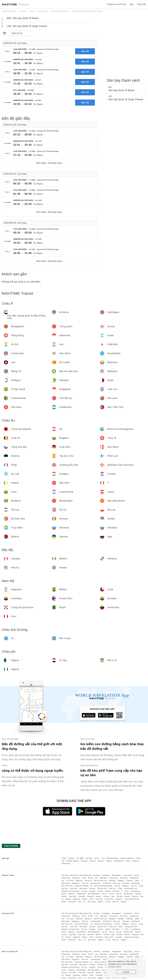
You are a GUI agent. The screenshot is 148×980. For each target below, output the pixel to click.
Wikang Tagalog (73, 861)
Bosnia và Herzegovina (103, 886)
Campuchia (114, 878)
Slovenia (82, 896)
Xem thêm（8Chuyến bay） (50, 212)
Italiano (109, 861)
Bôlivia (85, 899)
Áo (91, 886)
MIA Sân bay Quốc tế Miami (23, 18)
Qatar (137, 881)
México (127, 896)
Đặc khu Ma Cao (100, 881)
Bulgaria (126, 886)
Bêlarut (99, 896)
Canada (119, 896)
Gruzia (137, 875)
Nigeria (124, 902)
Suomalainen (119, 861)
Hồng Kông (66, 878)
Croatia (100, 891)
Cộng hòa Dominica (132, 899)
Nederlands (66, 864)
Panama (135, 896)
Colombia (99, 899)
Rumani (138, 894)
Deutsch (93, 861)
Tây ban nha (102, 888)
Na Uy (112, 894)
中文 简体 (89, 858)
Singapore (76, 883)
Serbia (64, 896)
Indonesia (76, 878)
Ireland (108, 891)
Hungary (92, 891)
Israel (84, 878)
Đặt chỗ (85, 51)
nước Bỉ (117, 886)
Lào (63, 881)
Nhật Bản (104, 878)
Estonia (92, 888)
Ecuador (119, 899)
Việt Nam (126, 883)
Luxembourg (135, 891)
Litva (127, 891)
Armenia (97, 875)
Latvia (64, 894)
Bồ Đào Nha (128, 894)
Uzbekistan (136, 883)
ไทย (103, 858)
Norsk (128, 861)
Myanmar (79, 881)
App (131, 4)
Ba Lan (119, 894)
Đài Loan (117, 883)
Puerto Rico (109, 899)
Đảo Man (116, 891)
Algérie (100, 902)
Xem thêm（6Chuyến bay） (50, 163)
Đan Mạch (83, 888)
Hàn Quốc (124, 878)
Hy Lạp (84, 891)
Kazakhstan (134, 878)
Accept (126, 972)
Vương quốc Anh (131, 888)
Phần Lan (113, 888)
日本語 (64, 858)
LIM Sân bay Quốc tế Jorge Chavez (27, 26)
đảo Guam (92, 902)
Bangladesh (117, 875)
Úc (85, 902)
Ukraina (106, 896)
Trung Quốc (128, 875)
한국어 (97, 858)
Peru (80, 902)
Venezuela (72, 902)
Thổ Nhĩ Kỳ (107, 883)
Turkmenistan (95, 883)
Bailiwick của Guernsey (70, 891)
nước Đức (74, 888)
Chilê (91, 899)
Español (101, 861)
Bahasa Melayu (113, 858)
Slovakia (90, 896)
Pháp (120, 888)
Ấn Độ (90, 878)
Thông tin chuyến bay (117, 4)
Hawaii (68, 899)
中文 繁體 (80, 858)
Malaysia (112, 881)
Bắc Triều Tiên (67, 886)
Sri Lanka (70, 881)
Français (84, 861)
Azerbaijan (106, 875)
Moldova (71, 894)
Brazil (64, 902)
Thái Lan (85, 883)
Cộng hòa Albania (82, 886)
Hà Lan (105, 894)
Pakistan (130, 881)
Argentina (76, 899)
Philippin (121, 881)
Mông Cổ (88, 881)
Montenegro (81, 894)
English (71, 858)
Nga (113, 896)
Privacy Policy (115, 967)
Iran (96, 878)
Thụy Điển (72, 896)
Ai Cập (108, 902)
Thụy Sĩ (134, 886)
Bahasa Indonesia (127, 858)
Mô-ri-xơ (116, 902)
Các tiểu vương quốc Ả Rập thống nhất (77, 875)
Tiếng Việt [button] (141, 4)
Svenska (136, 861)
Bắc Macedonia (94, 894)
